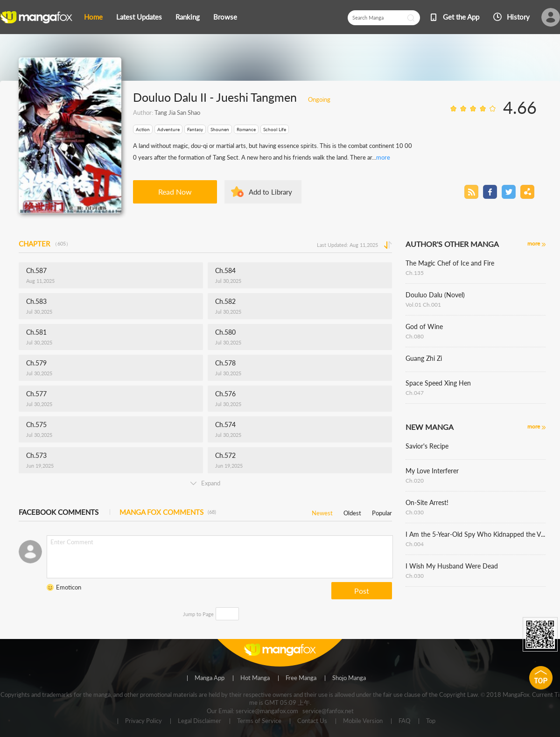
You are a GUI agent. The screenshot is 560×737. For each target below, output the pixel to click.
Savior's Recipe (427, 446)
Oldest (352, 511)
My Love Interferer (432, 471)
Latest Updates (139, 17)
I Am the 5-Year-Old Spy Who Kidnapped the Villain (476, 534)
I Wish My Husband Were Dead (452, 566)
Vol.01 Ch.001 (423, 305)
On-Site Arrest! (427, 502)
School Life (275, 129)
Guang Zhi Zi (424, 358)
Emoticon (69, 587)
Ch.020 (415, 481)
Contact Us (312, 721)
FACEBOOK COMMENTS (59, 512)
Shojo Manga (349, 678)
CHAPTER (45, 244)
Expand (205, 483)
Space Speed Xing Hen (438, 383)
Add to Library (270, 192)
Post (362, 591)
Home (93, 17)
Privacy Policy (143, 721)
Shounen (220, 129)
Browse (225, 17)
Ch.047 (415, 393)
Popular (382, 511)
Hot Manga (255, 678)
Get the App (461, 17)
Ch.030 (415, 512)
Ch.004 (415, 544)
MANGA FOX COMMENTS (168, 512)
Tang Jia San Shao (177, 112)
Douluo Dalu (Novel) (435, 295)
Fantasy (195, 129)
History (518, 17)
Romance (246, 129)
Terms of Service (259, 721)
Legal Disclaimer (199, 721)
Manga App (210, 678)
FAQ (404, 721)
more (383, 157)
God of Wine (424, 326)
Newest (322, 511)
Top (431, 721)
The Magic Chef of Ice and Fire (450, 263)
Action (143, 129)
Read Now (175, 192)
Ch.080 (415, 336)
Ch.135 (415, 273)
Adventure (168, 129)
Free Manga (301, 678)
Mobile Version (363, 721)
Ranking (188, 17)
